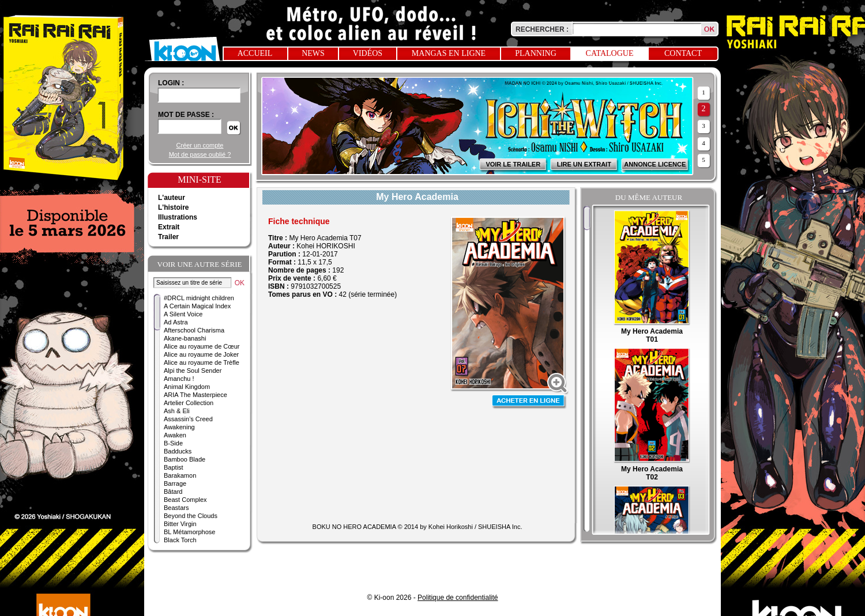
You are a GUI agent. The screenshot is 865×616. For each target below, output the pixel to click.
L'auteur (172, 198)
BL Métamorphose (189, 532)
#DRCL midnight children (199, 298)
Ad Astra (176, 322)
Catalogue (610, 53)
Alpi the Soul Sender (193, 371)
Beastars (176, 508)
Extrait (169, 227)
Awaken (175, 435)
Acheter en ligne (529, 402)
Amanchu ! (179, 379)
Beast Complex (185, 500)
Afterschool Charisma (194, 330)
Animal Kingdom (187, 387)
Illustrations (178, 217)
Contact (683, 53)
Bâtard (173, 492)
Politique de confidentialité (458, 598)
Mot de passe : (186, 115)
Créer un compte (200, 145)
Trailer (168, 237)
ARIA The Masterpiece (195, 395)
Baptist (174, 467)
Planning (536, 53)
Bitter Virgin (180, 524)
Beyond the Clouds (191, 516)
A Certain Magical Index (197, 306)
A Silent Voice (183, 314)
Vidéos (368, 53)
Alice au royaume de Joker (201, 354)
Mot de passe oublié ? (200, 154)
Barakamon (180, 475)
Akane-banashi (185, 338)
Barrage (175, 483)
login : (171, 83)
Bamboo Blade (185, 459)
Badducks (178, 451)
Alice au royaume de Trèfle (202, 362)
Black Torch (180, 540)
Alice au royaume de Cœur (202, 346)
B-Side (173, 443)
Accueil (255, 53)
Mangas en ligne (449, 53)
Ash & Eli (177, 411)
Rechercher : (542, 29)
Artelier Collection (189, 403)
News (313, 53)
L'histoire (174, 207)
